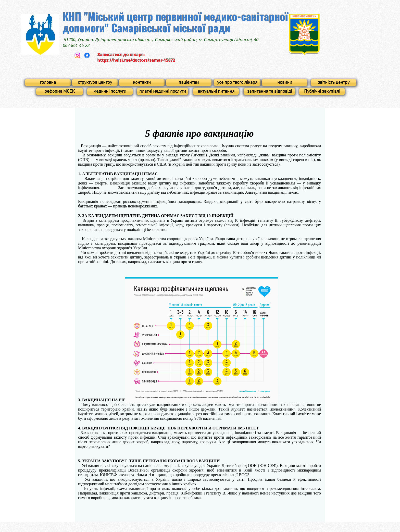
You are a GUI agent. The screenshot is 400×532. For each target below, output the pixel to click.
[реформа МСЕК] (60, 91)
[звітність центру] (334, 83)
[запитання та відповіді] (269, 91)
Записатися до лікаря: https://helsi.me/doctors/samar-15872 (136, 57)
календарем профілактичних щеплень (133, 220)
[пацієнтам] (189, 83)
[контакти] (142, 83)
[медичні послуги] (110, 91)
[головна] (48, 83)
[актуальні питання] (216, 91)
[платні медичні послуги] (162, 91)
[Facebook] (87, 55)
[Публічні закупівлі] (322, 91)
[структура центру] (95, 83)
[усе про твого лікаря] (237, 83)
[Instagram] (77, 55)
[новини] (285, 83)
